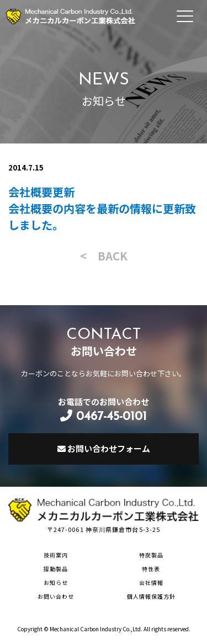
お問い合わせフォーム (104, 448)
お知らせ (56, 582)
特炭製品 (151, 555)
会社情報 (151, 582)
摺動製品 (56, 569)
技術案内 (56, 555)
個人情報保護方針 (151, 596)
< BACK (104, 256)
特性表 (151, 569)
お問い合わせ (56, 596)
